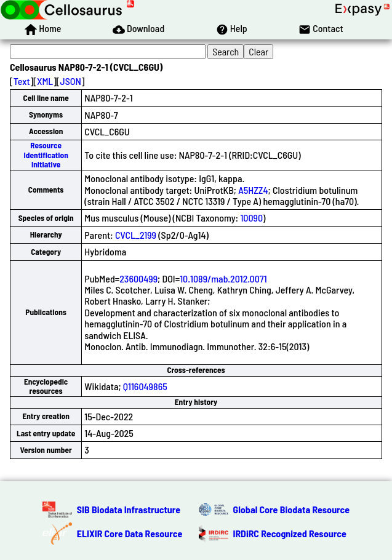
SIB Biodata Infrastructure (129, 509)
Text (22, 81)
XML (45, 81)
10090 (251, 218)
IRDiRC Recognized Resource (290, 533)
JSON (71, 81)
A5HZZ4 (253, 190)
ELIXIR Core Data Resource (130, 533)
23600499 (138, 278)
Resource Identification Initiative (46, 155)
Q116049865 (145, 386)
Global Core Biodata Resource (292, 509)
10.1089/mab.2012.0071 (223, 278)
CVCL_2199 (136, 235)
